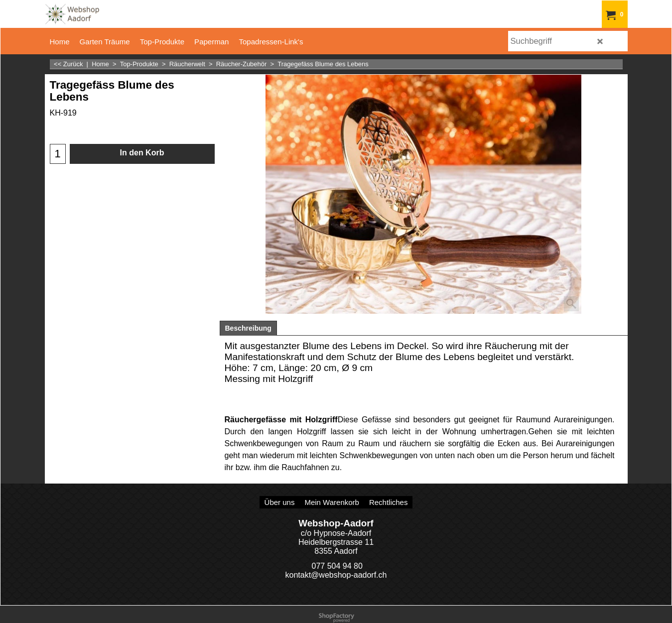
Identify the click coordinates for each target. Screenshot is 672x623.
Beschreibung (248, 328)
